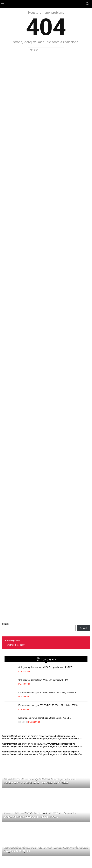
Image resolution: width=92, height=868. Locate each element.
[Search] (87, 4)
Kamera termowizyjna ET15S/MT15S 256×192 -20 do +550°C (48, 705)
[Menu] (3, 4)
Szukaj (5, 624)
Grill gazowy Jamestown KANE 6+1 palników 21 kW (43, 680)
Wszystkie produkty (16, 645)
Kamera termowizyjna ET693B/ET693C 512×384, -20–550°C (48, 693)
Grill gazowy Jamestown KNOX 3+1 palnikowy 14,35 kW (45, 667)
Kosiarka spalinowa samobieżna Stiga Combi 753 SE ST (45, 718)
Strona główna (13, 641)
